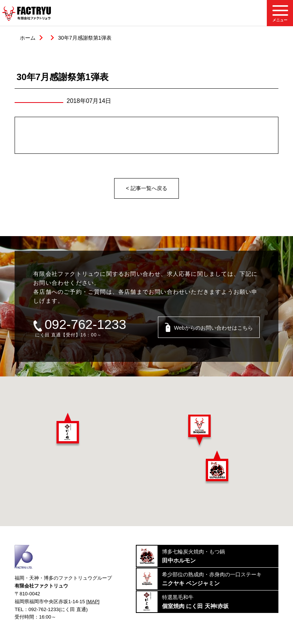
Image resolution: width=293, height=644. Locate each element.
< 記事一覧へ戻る (146, 188)
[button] (68, 430)
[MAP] (93, 602)
